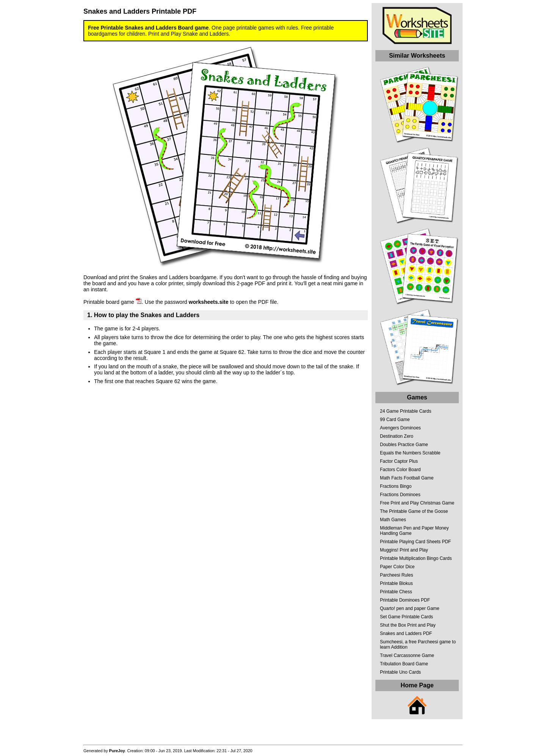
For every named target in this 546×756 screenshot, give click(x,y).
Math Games (393, 520)
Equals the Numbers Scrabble (410, 453)
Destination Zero (397, 436)
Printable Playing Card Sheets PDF (415, 542)
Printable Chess (396, 592)
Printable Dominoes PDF (405, 600)
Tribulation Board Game (404, 664)
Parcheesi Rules (396, 575)
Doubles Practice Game (404, 445)
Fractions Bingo (396, 486)
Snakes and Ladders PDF (406, 633)
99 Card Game (395, 420)
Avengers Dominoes (400, 428)
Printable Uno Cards (400, 672)
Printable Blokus (396, 583)
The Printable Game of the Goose (414, 511)
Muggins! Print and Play (404, 550)
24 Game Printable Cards (406, 411)
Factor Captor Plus (399, 461)
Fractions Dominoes (400, 495)
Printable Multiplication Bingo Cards (416, 558)
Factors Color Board (400, 470)
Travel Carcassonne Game (407, 655)
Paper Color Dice (397, 567)
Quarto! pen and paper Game (410, 608)
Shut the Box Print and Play (408, 625)
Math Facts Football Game (407, 478)
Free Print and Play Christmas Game (417, 503)
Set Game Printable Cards (406, 617)
